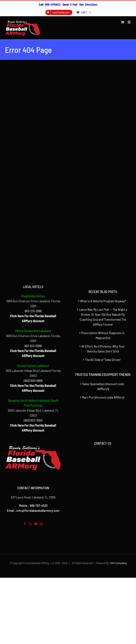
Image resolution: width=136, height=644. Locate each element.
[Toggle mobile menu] (129, 22)
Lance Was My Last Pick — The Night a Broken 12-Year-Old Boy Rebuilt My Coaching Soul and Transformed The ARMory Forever (103, 317)
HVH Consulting (118, 563)
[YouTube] (36, 524)
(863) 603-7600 (33, 420)
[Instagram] (41, 524)
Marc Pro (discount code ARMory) (103, 397)
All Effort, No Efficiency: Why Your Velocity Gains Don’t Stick (103, 349)
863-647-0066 (33, 346)
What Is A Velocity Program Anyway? (103, 301)
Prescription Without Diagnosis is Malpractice (103, 335)
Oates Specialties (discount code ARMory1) (103, 386)
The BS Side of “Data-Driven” (103, 360)
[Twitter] (30, 524)
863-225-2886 (33, 311)
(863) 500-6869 (33, 381)
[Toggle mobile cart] (123, 22)
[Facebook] (25, 524)
